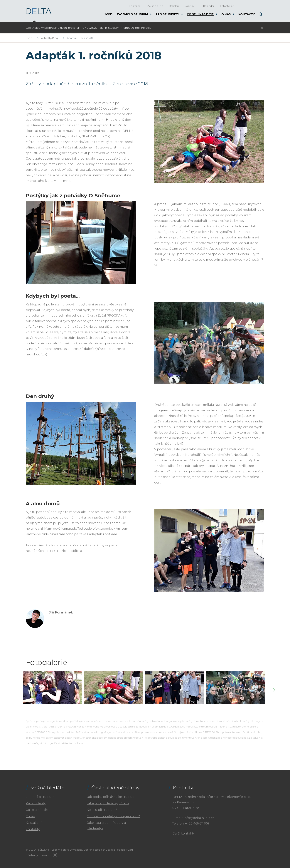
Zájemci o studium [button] (133, 14)
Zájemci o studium (40, 795)
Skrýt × (262, 28)
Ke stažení (34, 821)
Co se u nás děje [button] (201, 14)
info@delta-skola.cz (199, 816)
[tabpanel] (122, 28)
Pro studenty (36, 801)
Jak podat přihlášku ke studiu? (111, 795)
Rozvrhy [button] (190, 6)
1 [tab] (132, 709)
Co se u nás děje (38, 808)
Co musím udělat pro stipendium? (113, 814)
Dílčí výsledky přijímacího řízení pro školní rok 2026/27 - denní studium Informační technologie (89, 28)
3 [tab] (158, 709)
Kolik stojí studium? (102, 808)
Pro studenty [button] (168, 14)
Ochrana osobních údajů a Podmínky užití (108, 848)
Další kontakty (183, 832)
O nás (30, 814)
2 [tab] (145, 709)
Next (273, 689)
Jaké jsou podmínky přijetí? (108, 801)
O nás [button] (226, 14)
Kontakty (33, 827)
